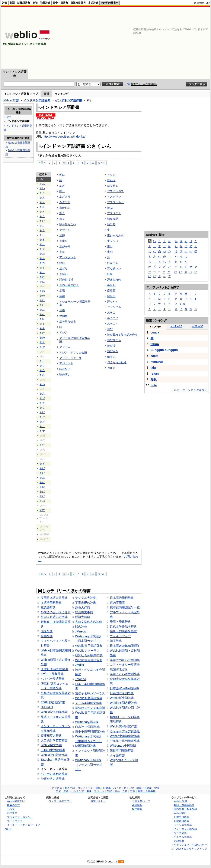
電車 (98, 788)
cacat (155, 356)
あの (42, 296)
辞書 (5, 3)
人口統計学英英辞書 (54, 740)
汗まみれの (114, 280)
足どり (63, 268)
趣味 (89, 791)
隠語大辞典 (83, 617)
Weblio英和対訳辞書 (124, 726)
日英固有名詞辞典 (122, 693)
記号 (182, 304)
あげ (42, 412)
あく (42, 216)
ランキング (62, 94)
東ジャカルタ (115, 235)
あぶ (42, 478)
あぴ (42, 496)
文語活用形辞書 (51, 603)
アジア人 (65, 347)
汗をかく (113, 302)
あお (42, 202)
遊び (110, 329)
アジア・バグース (70, 358)
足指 (62, 310)
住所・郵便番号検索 (123, 631)
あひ (42, 305)
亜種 (62, 296)
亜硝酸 (63, 316)
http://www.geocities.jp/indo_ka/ (64, 137)
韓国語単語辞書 (86, 746)
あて (42, 268)
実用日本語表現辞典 (54, 598)
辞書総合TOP (202, 3)
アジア (63, 333)
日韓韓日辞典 (78, 3)
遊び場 (111, 346)
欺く (62, 219)
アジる (111, 175)
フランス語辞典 (183, 825)
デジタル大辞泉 (86, 598)
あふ (42, 310)
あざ (42, 422)
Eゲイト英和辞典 (52, 674)
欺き (62, 213)
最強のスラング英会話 (90, 708)
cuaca (155, 332)
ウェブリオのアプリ (60, 801)
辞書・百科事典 (147, 791)
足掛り (63, 241)
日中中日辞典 (60, 3)
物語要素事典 (84, 612)
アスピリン (114, 197)
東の (110, 252)
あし (42, 235)
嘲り (62, 191)
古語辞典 (93, 3)
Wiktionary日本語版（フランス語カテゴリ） (89, 765)
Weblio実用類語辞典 (89, 646)
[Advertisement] (146, 38)
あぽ (42, 510)
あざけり (65, 197)
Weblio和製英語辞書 (89, 698)
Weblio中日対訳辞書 (54, 755)
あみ (42, 328)
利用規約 (12, 813)
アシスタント (68, 257)
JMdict (80, 665)
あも (42, 342)
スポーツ (99, 791)
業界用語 (70, 788)
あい (42, 188)
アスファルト (115, 202)
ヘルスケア (77, 791)
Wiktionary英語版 (87, 722)
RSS (121, 862)
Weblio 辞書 (11, 100)
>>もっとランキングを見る (191, 390)
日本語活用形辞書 (122, 598)
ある (42, 370)
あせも (111, 285)
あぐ (42, 408)
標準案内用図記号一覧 (125, 607)
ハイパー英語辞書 (53, 679)
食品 (117, 791)
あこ (42, 226)
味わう (111, 180)
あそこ (111, 313)
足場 (62, 291)
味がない (65, 369)
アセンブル (114, 307)
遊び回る (113, 351)
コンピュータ (85, 788)
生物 (109, 791)
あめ (42, 338)
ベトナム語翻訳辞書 (54, 774)
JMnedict (47, 707)
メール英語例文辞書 (89, 703)
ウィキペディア (120, 636)
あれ (42, 375)
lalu (153, 368)
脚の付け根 (66, 280)
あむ (42, 333)
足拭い (63, 274)
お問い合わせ (98, 801)
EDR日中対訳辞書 (53, 750)
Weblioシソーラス (87, 651)
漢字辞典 (116, 641)
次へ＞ (102, 163)
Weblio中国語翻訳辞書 (125, 736)
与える (111, 368)
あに (42, 282)
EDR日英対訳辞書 (53, 702)
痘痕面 (111, 291)
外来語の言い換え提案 (56, 612)
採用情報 (137, 809)
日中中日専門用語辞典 (90, 732)
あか (42, 207)
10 (93, 163)
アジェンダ (66, 363)
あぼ (42, 487)
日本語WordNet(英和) (124, 688)
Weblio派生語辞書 (122, 698)
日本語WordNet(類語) (124, 646)
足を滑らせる (68, 321)
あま (42, 324)
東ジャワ (113, 241)
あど (42, 464)
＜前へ (42, 163)
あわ (42, 384)
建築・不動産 (144, 788)
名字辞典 (47, 636)
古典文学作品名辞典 (89, 622)
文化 (58, 791)
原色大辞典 (83, 607)
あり (42, 366)
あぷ (42, 501)
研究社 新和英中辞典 (89, 655)
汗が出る (113, 263)
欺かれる (65, 208)
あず (42, 431)
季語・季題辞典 (120, 622)
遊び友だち (114, 340)
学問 (157, 788)
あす (42, 240)
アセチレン (114, 268)
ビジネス (57, 788)
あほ (42, 319)
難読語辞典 (48, 607)
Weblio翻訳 (180, 813)
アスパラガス (115, 191)
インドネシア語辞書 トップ (21, 94)
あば (42, 468)
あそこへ (113, 324)
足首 (62, 252)
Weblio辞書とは (16, 801)
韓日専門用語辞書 (122, 750)
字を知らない (68, 224)
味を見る (113, 186)
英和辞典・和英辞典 (185, 809)
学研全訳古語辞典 (53, 779)
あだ (42, 445)
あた (42, 254)
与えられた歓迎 (117, 362)
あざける (65, 202)
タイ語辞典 (180, 833)
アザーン (65, 230)
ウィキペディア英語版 (125, 731)
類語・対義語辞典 (20, 3)
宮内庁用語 (117, 603)
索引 (46, 94)
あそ (42, 249)
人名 (125, 791)
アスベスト (114, 213)
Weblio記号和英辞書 (54, 712)
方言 (132, 791)
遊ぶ (110, 208)
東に (110, 246)
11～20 (176, 326)
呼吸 (154, 379)
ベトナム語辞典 (183, 837)
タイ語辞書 (117, 755)
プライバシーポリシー (20, 817)
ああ (42, 184)
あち (42, 258)
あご (42, 417)
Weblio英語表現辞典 (124, 703)
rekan (155, 374)
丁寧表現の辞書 (86, 603)
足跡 (62, 235)
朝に (62, 175)
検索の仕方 (13, 805)
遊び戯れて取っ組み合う (122, 335)
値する (111, 357)
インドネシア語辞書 (68, 100)
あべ (42, 482)
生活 (66, 791)
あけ (42, 221)
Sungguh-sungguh (164, 350)
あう (42, 193)
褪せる (111, 296)
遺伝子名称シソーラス (90, 693)
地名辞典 (47, 631)
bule (154, 385)
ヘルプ (11, 809)
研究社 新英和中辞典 (55, 669)
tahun (155, 344)
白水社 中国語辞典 (87, 727)
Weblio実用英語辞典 (89, 660)
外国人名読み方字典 (54, 617)
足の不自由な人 (69, 285)
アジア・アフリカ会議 (73, 353)
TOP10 (155, 327)
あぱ (42, 491)
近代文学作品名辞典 (123, 627)
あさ (42, 230)
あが (42, 398)
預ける (111, 224)
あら (42, 361)
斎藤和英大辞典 (51, 736)
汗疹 (110, 274)
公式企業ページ (141, 801)
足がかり (65, 246)
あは (42, 300)
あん (42, 394)
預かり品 (113, 219)
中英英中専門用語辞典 (125, 741)
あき (42, 212)
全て (9, 117)
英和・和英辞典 (41, 3)
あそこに (113, 318)
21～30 (197, 326)
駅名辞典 (81, 627)
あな (42, 277)
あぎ (42, 403)
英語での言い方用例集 (125, 660)
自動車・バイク (112, 788)
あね (42, 291)
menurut (157, 362)
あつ (42, 263)
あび (42, 473)
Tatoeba (81, 679)
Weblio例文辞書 (51, 745)
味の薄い (65, 374)
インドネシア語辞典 (37, 100)
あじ (42, 426)
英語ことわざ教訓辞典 (125, 674)
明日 (62, 263)
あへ (42, 314)
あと (42, 272)
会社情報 (137, 805)
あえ (42, 198)
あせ (42, 244)
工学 (131, 788)
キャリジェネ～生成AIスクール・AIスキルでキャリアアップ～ (189, 849)
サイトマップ (15, 821)
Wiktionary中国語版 (123, 746)
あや (42, 347)
